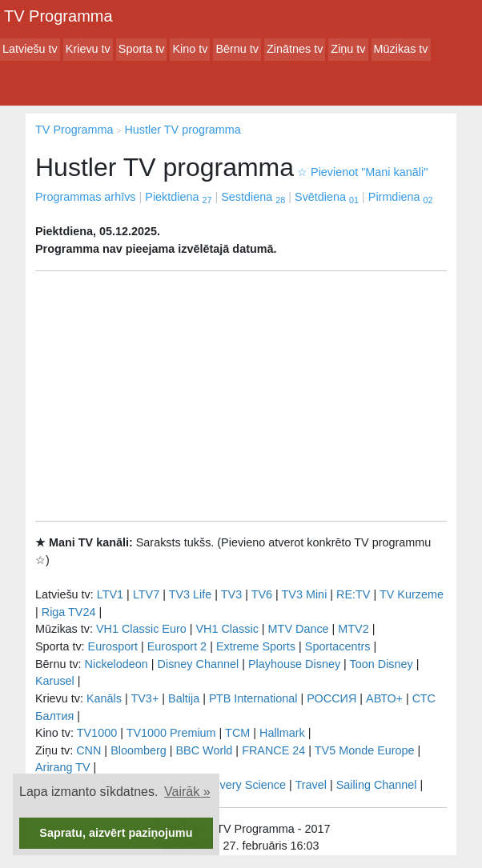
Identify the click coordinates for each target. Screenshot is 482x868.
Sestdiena (253, 197)
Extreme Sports (256, 646)
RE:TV (353, 594)
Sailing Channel (377, 785)
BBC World (204, 750)
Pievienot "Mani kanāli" (362, 172)
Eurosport (113, 646)
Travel (311, 785)
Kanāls (104, 698)
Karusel (55, 681)
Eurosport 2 (177, 646)
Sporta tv (142, 49)
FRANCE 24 (273, 750)
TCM (237, 733)
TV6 (262, 594)
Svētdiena (327, 197)
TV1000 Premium (171, 733)
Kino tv (190, 49)
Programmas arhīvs (86, 197)
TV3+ (145, 698)
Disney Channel (199, 664)
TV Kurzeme (412, 594)
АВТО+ (384, 698)
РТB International (253, 698)
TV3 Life (191, 594)
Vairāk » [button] (187, 792)
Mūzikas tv (401, 49)
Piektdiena (178, 197)
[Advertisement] (241, 396)
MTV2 (353, 629)
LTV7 (146, 594)
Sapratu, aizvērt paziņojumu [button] (116, 833)
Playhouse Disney (294, 664)
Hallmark (282, 733)
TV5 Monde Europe (365, 750)
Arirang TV (63, 767)
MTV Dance (299, 629)
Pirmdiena (401, 197)
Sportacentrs (338, 646)
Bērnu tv (237, 49)
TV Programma (58, 16)
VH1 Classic (227, 629)
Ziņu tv (348, 49)
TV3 (231, 594)
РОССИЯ (331, 698)
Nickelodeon (116, 664)
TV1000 (97, 733)
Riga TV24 (69, 612)
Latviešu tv (30, 49)
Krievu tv (88, 49)
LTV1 (110, 594)
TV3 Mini (305, 594)
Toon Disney (382, 664)
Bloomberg (139, 750)
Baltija (184, 698)
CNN (88, 750)
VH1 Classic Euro (141, 629)
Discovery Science (239, 785)
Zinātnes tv (295, 49)
